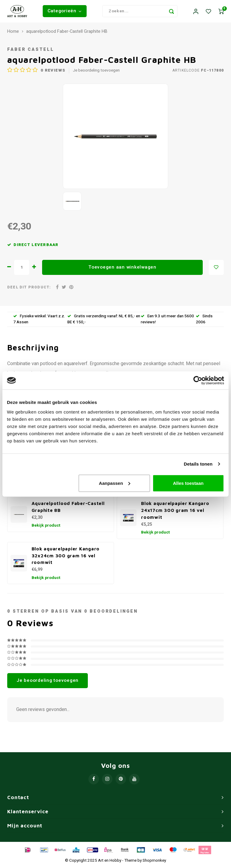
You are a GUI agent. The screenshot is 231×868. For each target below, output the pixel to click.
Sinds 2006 (204, 321)
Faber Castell (31, 51)
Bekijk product (46, 527)
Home (13, 33)
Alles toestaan (188, 483)
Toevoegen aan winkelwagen (122, 269)
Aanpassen (115, 483)
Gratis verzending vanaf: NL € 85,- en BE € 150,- (104, 321)
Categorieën (65, 12)
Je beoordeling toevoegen (96, 72)
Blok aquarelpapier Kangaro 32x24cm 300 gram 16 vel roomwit (66, 557)
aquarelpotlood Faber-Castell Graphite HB (67, 33)
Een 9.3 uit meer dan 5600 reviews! (167, 321)
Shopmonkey (154, 862)
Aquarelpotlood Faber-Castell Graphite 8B (68, 508)
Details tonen (198, 464)
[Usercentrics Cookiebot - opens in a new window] (198, 380)
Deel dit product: (29, 289)
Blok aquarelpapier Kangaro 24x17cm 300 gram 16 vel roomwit (175, 512)
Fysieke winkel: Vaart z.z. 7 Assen (39, 321)
